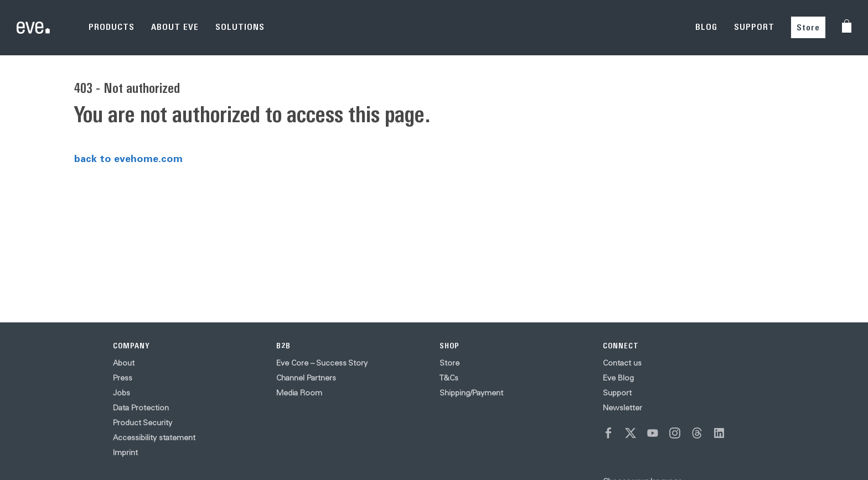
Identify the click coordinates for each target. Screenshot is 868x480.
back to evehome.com (128, 158)
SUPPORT (754, 27)
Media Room (299, 393)
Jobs (122, 393)
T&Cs (449, 378)
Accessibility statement (154, 437)
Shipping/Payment (471, 393)
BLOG (706, 27)
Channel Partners (306, 378)
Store (808, 27)
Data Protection (141, 408)
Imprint (125, 452)
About (124, 363)
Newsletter (622, 408)
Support (617, 393)
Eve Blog (618, 378)
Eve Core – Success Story (322, 363)
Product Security (143, 422)
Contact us (622, 363)
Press (123, 378)
